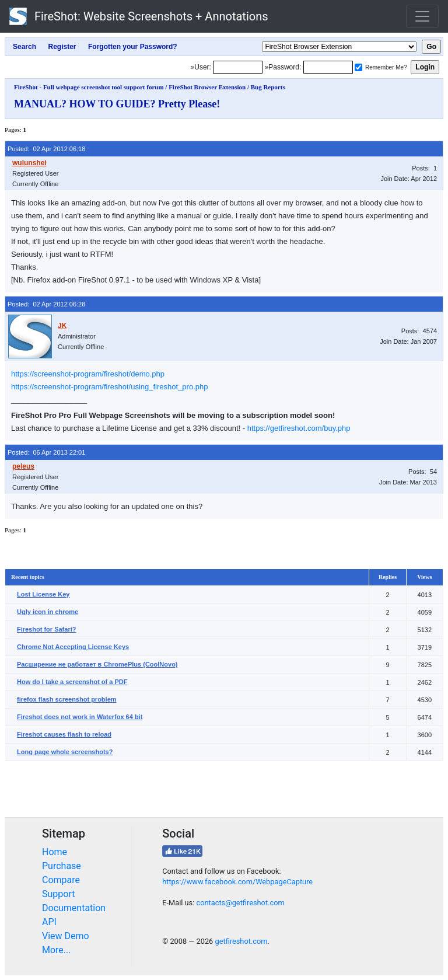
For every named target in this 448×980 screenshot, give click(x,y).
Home (55, 852)
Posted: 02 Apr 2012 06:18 (46, 149)
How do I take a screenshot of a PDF (72, 682)
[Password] (328, 67)
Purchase (62, 866)
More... (57, 950)
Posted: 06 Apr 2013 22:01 (46, 452)
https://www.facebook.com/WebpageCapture (237, 882)
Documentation (74, 908)
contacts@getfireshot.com (240, 903)
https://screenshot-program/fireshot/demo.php (88, 374)
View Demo (66, 936)
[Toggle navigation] (422, 16)
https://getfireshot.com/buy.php (299, 428)
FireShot (139, 16)
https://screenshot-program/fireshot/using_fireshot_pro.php (109, 387)
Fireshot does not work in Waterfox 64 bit (80, 717)
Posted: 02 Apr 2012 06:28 (46, 304)
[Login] (238, 67)
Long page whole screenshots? (65, 752)
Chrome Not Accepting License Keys (73, 647)
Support (58, 894)
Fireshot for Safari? (46, 629)
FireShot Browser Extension (207, 87)
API (49, 922)
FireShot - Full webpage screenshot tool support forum (89, 87)
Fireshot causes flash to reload (64, 734)
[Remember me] (358, 67)
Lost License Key (43, 594)
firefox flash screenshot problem (67, 699)
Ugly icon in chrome (48, 612)
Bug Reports (268, 87)
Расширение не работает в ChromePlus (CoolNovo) (97, 664)
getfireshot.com (241, 941)
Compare (61, 880)
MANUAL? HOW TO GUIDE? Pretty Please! (117, 104)
